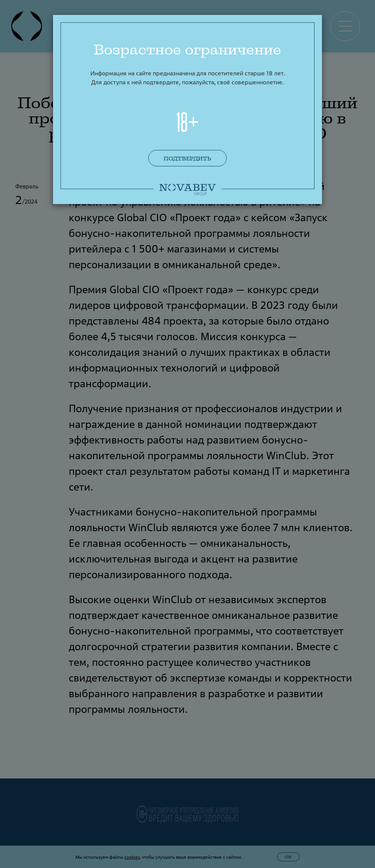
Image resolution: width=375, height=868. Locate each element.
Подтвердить (187, 159)
